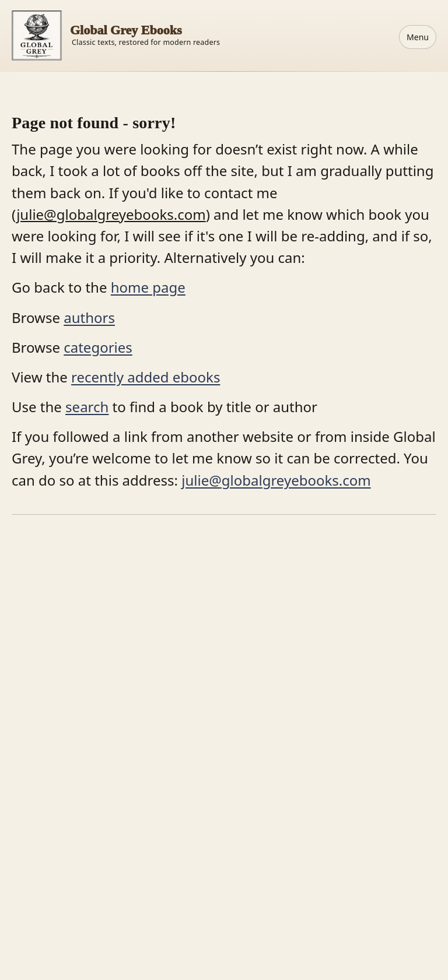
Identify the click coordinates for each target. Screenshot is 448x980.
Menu (418, 37)
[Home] (116, 36)
